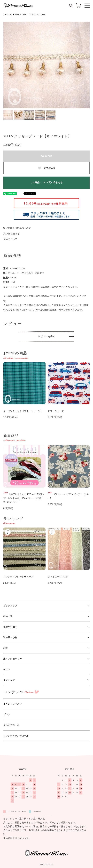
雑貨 (6, 648)
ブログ (7, 714)
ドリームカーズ (56, 411)
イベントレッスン (12, 704)
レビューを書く (46, 336)
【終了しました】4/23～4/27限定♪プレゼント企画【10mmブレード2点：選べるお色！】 (23, 498)
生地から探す (10, 627)
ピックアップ (10, 605)
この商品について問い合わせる (46, 182)
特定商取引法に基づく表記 (17, 228)
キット (7, 669)
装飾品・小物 (10, 637)
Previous (7, 65)
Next (86, 65)
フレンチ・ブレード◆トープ (18, 577)
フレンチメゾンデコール (16, 736)
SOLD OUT (46, 156)
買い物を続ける (11, 234)
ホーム (6, 14)
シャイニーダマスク (58, 577)
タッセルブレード (39, 14)
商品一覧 (8, 616)
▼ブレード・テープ (20, 14)
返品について (10, 239)
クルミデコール (11, 725)
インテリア (9, 680)
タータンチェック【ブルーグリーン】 (23, 411)
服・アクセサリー (12, 659)
